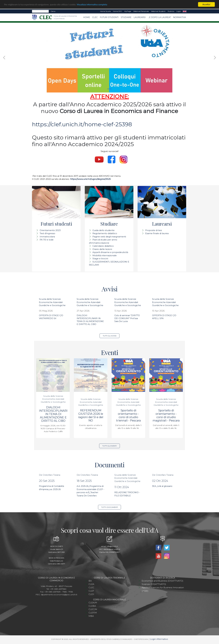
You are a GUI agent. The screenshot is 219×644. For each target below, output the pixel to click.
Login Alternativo (159, 639)
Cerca (53, 11)
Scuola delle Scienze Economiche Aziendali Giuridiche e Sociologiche (52, 302)
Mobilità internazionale (105, 255)
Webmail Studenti (158, 11)
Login (179, 11)
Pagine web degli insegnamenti (109, 237)
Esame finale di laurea (157, 233)
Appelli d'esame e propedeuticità (110, 252)
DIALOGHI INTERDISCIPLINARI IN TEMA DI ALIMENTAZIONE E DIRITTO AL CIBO (53, 414)
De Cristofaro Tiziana (50, 475)
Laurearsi (140, 17)
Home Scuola (105, 11)
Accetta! (206, 4)
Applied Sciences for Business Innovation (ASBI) (163, 589)
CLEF (91, 591)
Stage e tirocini (100, 259)
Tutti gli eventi (109, 446)
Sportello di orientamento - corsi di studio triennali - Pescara (128, 415)
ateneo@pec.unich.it (112, 549)
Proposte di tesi (153, 230)
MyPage (128, 11)
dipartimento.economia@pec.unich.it (59, 595)
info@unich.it (112, 546)
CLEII (91, 594)
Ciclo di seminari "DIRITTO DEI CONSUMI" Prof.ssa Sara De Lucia (127, 318)
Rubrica (171, 11)
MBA (91, 616)
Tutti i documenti (110, 507)
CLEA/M (93, 603)
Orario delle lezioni (102, 249)
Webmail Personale (141, 11)
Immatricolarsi (47, 237)
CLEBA (92, 606)
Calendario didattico (103, 246)
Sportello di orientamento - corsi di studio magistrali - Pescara (166, 415)
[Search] (40, 11)
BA (90, 581)
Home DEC (118, 11)
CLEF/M (93, 613)
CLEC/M (93, 609)
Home (87, 17)
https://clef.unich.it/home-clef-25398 (82, 124)
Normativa (180, 17)
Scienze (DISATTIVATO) (154, 584)
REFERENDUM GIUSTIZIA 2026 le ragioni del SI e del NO (91, 415)
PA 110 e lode (47, 240)
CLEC (95, 17)
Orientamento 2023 (50, 230)
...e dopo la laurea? (159, 17)
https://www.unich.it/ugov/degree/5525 (90, 179)
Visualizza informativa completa (92, 5)
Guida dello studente (103, 230)
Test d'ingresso (47, 233)
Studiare (126, 17)
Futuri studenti (109, 17)
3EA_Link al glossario (162, 486)
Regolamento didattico (105, 233)
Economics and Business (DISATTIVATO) (162, 581)
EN (185, 11)
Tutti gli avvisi (110, 336)
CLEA (91, 584)
